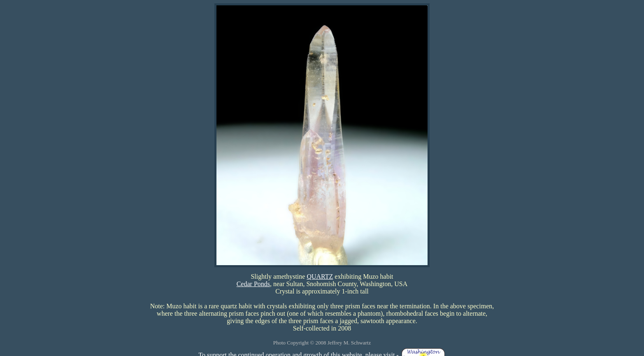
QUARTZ (320, 276)
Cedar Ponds (253, 284)
